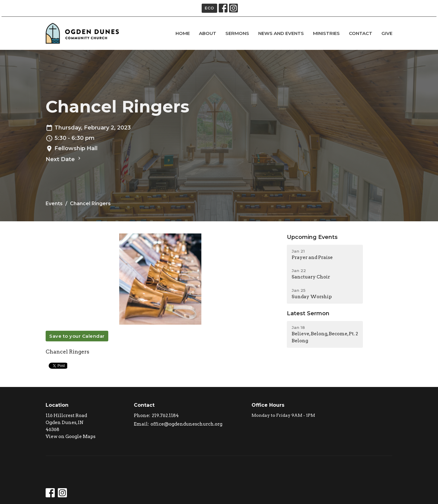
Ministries (326, 33)
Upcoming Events (312, 237)
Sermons (237, 33)
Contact (361, 33)
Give (387, 33)
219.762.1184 (165, 416)
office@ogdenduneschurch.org (186, 424)
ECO (209, 8)
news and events (281, 33)
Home (183, 33)
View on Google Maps (71, 437)
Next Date (64, 159)
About (208, 33)
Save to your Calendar (77, 336)
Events (54, 204)
